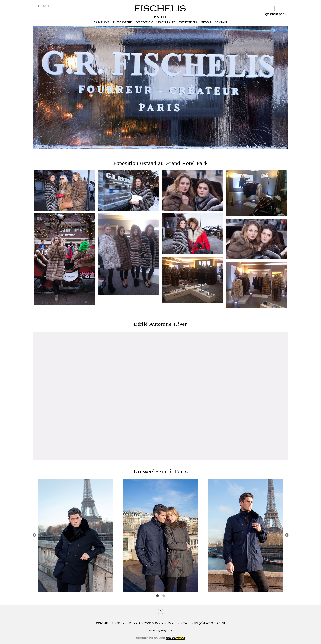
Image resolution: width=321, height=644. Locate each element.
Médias (206, 23)
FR (40, 6)
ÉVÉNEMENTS (188, 23)
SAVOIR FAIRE (166, 23)
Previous (34, 536)
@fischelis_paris (275, 10)
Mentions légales (156, 631)
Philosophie (122, 23)
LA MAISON (101, 23)
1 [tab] (157, 596)
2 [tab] (164, 596)
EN (45, 6)
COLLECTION (144, 23)
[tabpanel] (75, 536)
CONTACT (221, 23)
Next (287, 536)
